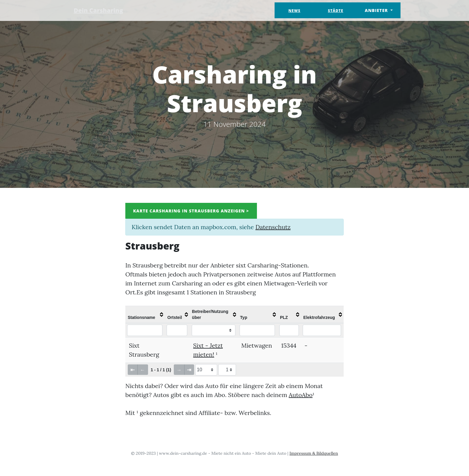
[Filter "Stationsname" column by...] (145, 330)
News (294, 11)
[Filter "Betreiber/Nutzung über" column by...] (214, 330)
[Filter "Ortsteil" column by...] (177, 330)
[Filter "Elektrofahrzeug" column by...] (322, 330)
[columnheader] (145, 314)
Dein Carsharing (99, 10)
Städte (335, 11)
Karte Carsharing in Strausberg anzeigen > (191, 211)
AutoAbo (301, 395)
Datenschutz (273, 227)
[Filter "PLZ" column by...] (289, 330)
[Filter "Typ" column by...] (257, 330)
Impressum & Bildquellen (314, 453)
